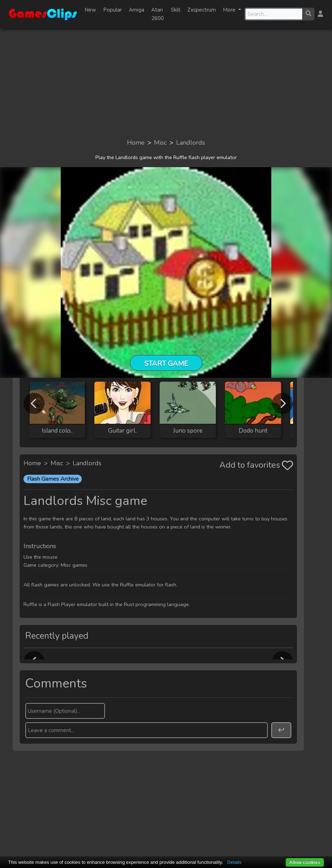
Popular (112, 10)
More (230, 10)
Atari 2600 (158, 14)
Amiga (137, 10)
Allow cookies (305, 862)
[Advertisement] (166, 83)
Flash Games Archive (53, 479)
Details (234, 862)
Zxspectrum (202, 10)
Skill (176, 10)
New (90, 10)
